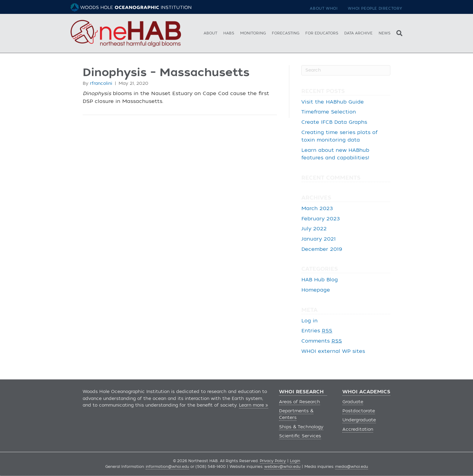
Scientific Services (300, 436)
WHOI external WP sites (333, 351)
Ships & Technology (301, 427)
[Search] (398, 32)
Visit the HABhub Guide (333, 102)
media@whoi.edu (352, 467)
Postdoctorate (359, 411)
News (384, 33)
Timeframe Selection (329, 112)
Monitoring (253, 33)
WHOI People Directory (375, 8)
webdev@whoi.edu (282, 467)
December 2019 (322, 249)
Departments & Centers (296, 414)
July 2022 (314, 229)
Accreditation (358, 429)
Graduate (353, 402)
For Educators (322, 33)
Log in (310, 321)
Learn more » (254, 405)
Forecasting (286, 33)
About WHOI (324, 8)
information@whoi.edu (167, 467)
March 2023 (317, 209)
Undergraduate (359, 420)
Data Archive (358, 33)
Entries (317, 331)
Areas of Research (300, 402)
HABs (229, 33)
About (210, 33)
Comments (322, 341)
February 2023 (321, 219)
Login (295, 461)
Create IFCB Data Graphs (334, 122)
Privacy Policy (273, 461)
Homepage (316, 290)
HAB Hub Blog (320, 280)
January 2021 (319, 239)
